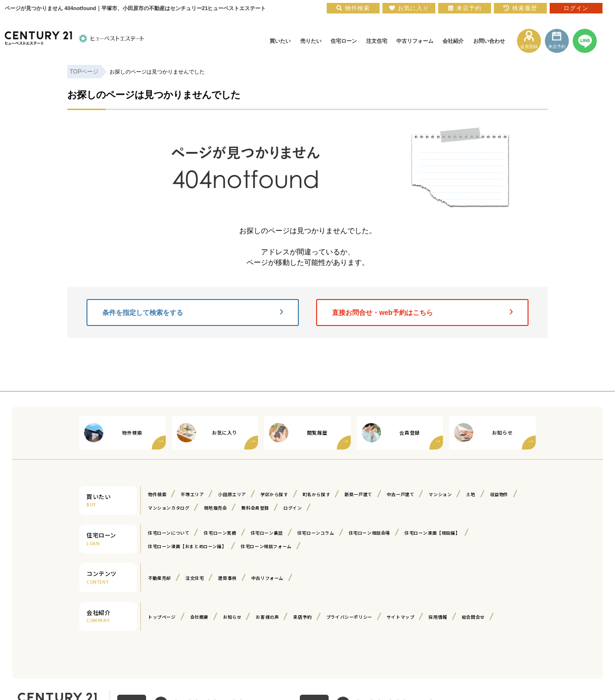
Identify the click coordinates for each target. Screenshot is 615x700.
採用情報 (438, 617)
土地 (471, 494)
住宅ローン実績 (220, 533)
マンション (440, 494)
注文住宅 (195, 578)
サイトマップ (401, 617)
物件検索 (157, 494)
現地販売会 (215, 508)
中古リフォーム (267, 578)
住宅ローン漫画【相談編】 (432, 533)
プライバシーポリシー (349, 617)
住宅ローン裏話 (267, 533)
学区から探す (274, 494)
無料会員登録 (255, 508)
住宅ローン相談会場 (369, 533)
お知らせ (232, 617)
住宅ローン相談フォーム (266, 546)
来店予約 (302, 617)
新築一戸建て (358, 494)
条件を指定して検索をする (193, 312)
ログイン (293, 508)
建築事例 (227, 578)
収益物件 (499, 494)
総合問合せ (473, 617)
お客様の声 (267, 617)
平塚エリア (192, 494)
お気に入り (409, 8)
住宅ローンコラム (316, 533)
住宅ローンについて (169, 533)
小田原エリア (232, 494)
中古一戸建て (401, 494)
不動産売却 (160, 578)
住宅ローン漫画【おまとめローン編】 (187, 546)
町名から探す (317, 494)
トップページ (162, 617)
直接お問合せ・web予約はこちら (422, 312)
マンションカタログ (169, 508)
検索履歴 (520, 8)
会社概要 (199, 617)
